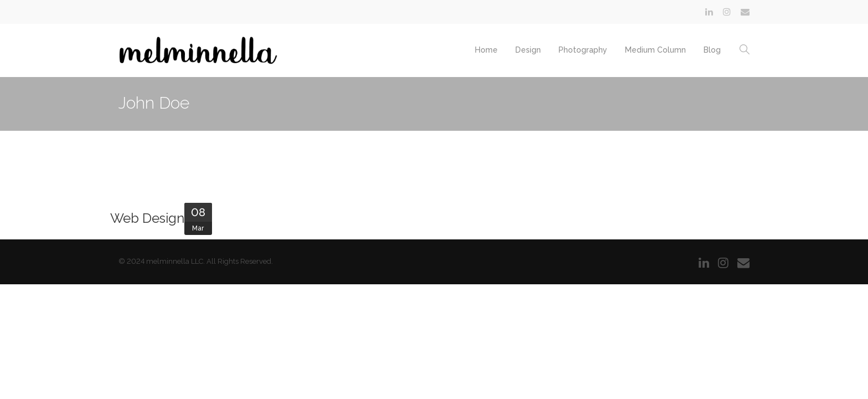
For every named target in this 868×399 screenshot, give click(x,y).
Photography (583, 50)
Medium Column (655, 50)
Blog (712, 50)
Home (486, 50)
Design (528, 50)
